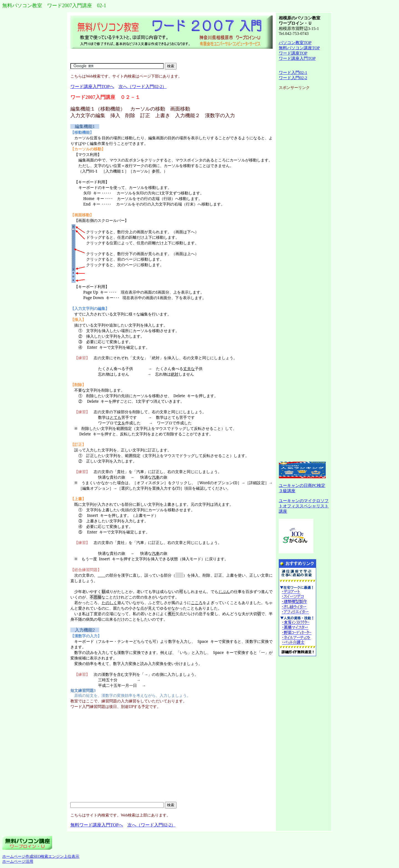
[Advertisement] (172, 56)
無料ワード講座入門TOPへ (97, 825)
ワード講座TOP (293, 53)
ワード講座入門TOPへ (92, 87)
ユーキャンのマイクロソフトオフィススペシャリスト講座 (304, 506)
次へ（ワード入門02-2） (143, 87)
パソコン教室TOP (295, 43)
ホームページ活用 (18, 861)
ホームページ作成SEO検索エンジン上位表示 (41, 857)
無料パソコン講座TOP (299, 48)
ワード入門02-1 (293, 73)
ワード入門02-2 (293, 78)
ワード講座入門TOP (297, 58)
